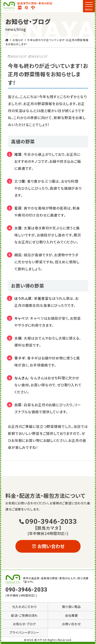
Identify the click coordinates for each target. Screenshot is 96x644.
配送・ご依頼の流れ (25, 615)
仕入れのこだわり (25, 607)
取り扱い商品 (71, 607)
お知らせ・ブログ (24, 624)
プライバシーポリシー (24, 632)
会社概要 (71, 615)
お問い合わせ (48, 546)
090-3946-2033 (48, 524)
